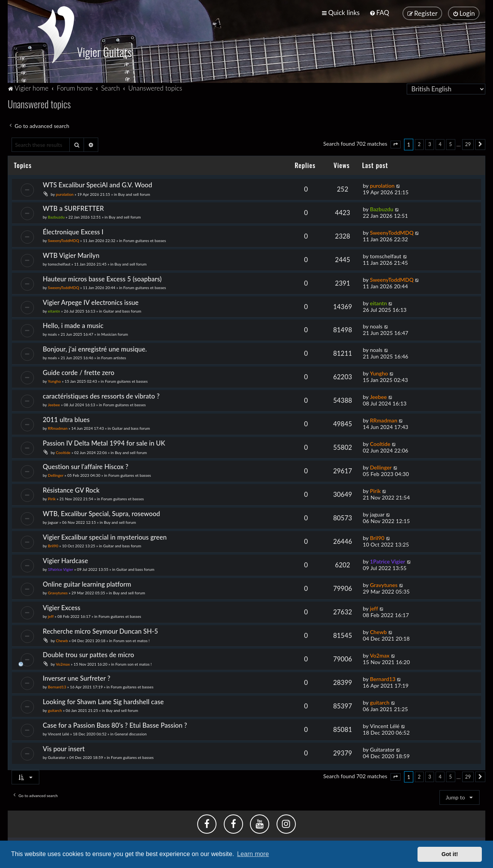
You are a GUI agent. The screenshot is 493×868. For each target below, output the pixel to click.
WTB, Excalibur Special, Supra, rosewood (101, 513)
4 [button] (440, 144)
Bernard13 (57, 686)
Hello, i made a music (73, 325)
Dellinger (56, 474)
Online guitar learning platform (87, 583)
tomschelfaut (59, 263)
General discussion (131, 733)
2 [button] (419, 144)
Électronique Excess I (73, 231)
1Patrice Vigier (60, 569)
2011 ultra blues (66, 419)
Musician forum (115, 334)
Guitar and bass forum (122, 310)
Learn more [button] (253, 854)
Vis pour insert (64, 748)
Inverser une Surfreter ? (76, 677)
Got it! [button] (450, 854)
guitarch (55, 710)
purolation (65, 193)
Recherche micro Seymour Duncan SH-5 (100, 630)
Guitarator (57, 757)
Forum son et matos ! (131, 640)
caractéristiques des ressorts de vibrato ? (101, 395)
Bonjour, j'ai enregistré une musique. (95, 349)
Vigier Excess (62, 607)
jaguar (53, 521)
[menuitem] (379, 13)
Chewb (62, 640)
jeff (51, 616)
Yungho (54, 381)
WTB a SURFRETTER (73, 208)
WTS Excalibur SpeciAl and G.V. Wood (97, 184)
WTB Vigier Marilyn (71, 255)
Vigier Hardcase (65, 560)
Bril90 (53, 545)
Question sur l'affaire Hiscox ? (86, 466)
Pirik (52, 498)
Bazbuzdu (56, 216)
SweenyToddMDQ (63, 240)
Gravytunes (58, 592)
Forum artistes (114, 357)
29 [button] (468, 144)
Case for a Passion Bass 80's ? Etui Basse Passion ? (115, 724)
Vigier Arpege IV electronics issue (91, 302)
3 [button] (430, 144)
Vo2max (63, 663)
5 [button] (450, 144)
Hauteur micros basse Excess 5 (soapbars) (102, 278)
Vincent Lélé (58, 733)
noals (52, 334)
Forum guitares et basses (145, 240)
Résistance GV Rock (71, 489)
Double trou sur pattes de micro (88, 654)
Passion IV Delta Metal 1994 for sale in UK (104, 442)
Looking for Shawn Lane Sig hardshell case (103, 701)
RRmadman (58, 427)
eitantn (54, 310)
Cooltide (63, 452)
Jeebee (54, 404)
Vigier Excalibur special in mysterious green (105, 536)
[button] (396, 144)
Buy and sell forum (134, 193)
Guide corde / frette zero (79, 372)
